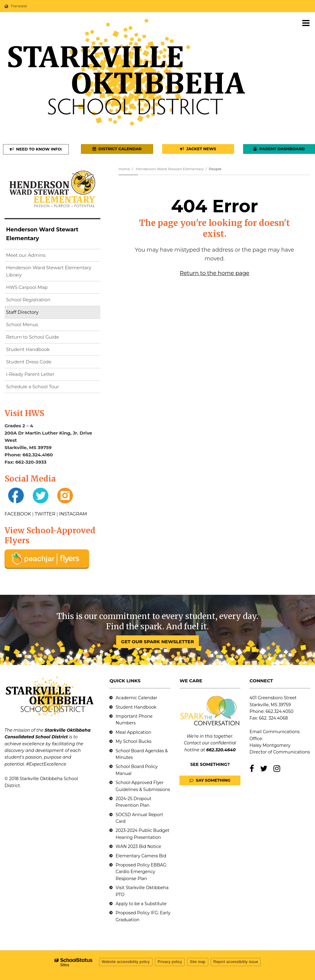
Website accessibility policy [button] (126, 962)
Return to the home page (214, 273)
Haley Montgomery (270, 745)
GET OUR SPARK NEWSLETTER (157, 642)
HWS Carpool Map (37, 288)
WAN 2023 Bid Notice (138, 846)
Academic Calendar (136, 698)
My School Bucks (133, 741)
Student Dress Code (29, 362)
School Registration (28, 300)
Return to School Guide (33, 337)
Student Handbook (28, 349)
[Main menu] (306, 23)
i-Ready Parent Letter (30, 374)
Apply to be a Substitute (141, 904)
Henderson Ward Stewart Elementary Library (49, 273)
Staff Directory (22, 312)
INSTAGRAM (73, 514)
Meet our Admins (26, 255)
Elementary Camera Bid (141, 856)
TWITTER (45, 514)
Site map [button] (198, 962)
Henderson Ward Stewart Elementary (170, 169)
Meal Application (133, 732)
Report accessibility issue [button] (236, 962)
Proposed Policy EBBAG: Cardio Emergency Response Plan (141, 872)
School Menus (22, 324)
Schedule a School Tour (33, 387)
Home (124, 169)
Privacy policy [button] (170, 962)
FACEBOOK (18, 514)
